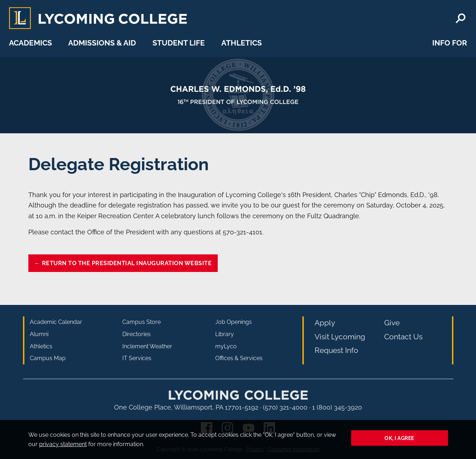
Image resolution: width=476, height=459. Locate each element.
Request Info (336, 350)
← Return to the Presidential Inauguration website (123, 263)
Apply (325, 323)
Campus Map (48, 358)
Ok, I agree (399, 438)
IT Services (137, 358)
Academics (30, 43)
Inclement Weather (147, 346)
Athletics (242, 43)
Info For (450, 43)
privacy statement (63, 444)
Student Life (179, 43)
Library (225, 334)
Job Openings (234, 322)
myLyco (226, 346)
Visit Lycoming (340, 337)
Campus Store (142, 322)
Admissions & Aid (102, 43)
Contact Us (403, 337)
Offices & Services (239, 358)
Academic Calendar (56, 322)
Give (392, 323)
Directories (136, 334)
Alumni (39, 334)
